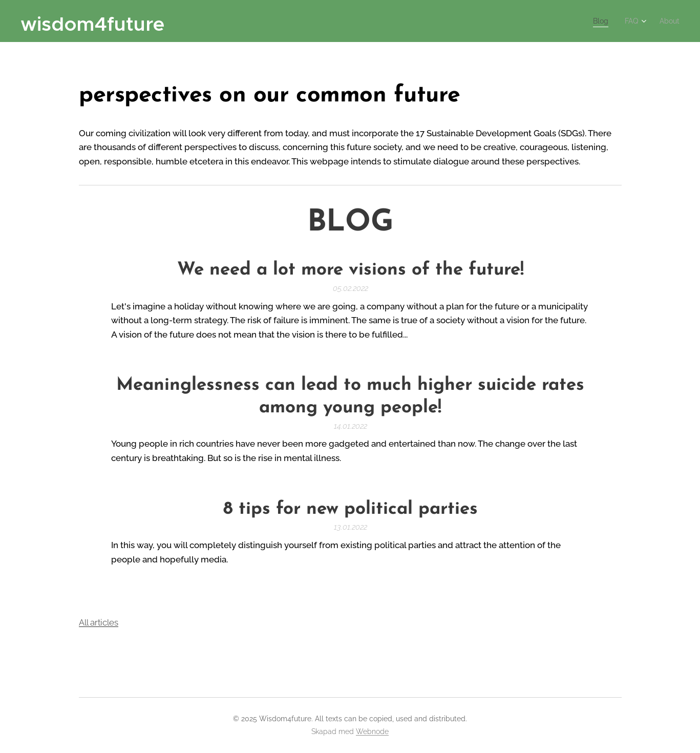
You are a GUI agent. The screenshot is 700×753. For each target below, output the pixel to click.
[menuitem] (596, 21)
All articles (99, 622)
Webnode (372, 731)
